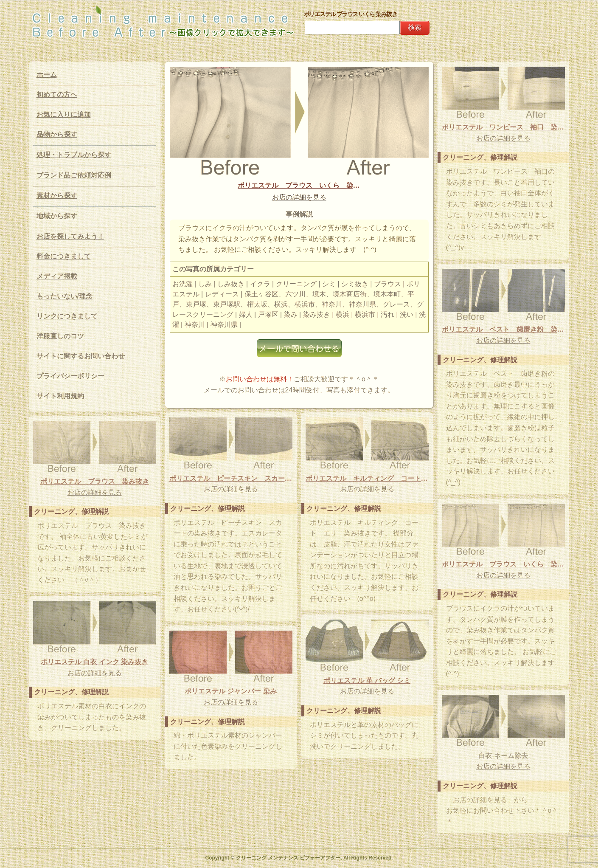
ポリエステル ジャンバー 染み (231, 691)
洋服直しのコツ (60, 336)
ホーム (47, 75)
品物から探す (57, 134)
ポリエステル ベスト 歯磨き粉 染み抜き (503, 329)
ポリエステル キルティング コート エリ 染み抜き (367, 478)
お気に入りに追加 (64, 114)
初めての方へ (57, 94)
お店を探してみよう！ (70, 236)
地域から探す (57, 216)
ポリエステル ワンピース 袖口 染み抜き (503, 127)
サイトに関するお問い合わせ (81, 356)
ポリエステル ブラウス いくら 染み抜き (299, 185)
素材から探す (57, 196)
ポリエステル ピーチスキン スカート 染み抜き (231, 478)
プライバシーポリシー (70, 376)
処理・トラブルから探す (74, 155)
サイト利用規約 (60, 396)
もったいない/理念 (65, 296)
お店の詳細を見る (299, 197)
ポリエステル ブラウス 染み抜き (95, 481)
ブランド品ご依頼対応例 (74, 175)
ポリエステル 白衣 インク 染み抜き (94, 662)
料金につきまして (64, 256)
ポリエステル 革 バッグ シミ (367, 681)
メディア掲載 (57, 276)
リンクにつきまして (67, 316)
